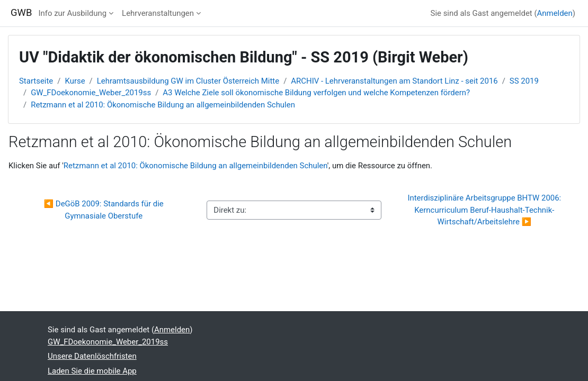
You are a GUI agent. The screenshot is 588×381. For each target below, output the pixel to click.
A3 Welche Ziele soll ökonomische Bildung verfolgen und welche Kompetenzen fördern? (316, 93)
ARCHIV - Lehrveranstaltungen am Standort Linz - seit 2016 (394, 81)
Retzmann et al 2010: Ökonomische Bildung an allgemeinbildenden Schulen (163, 105)
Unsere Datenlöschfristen (92, 356)
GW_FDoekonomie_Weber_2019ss (91, 93)
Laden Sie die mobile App (92, 371)
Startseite (36, 81)
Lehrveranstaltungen (158, 13)
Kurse (75, 81)
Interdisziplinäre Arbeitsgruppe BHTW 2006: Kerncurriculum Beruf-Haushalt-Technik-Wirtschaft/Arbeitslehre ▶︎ (485, 210)
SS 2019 (524, 81)
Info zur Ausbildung (72, 13)
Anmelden (555, 13)
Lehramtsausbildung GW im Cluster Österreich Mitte (188, 81)
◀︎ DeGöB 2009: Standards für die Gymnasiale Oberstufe (105, 210)
